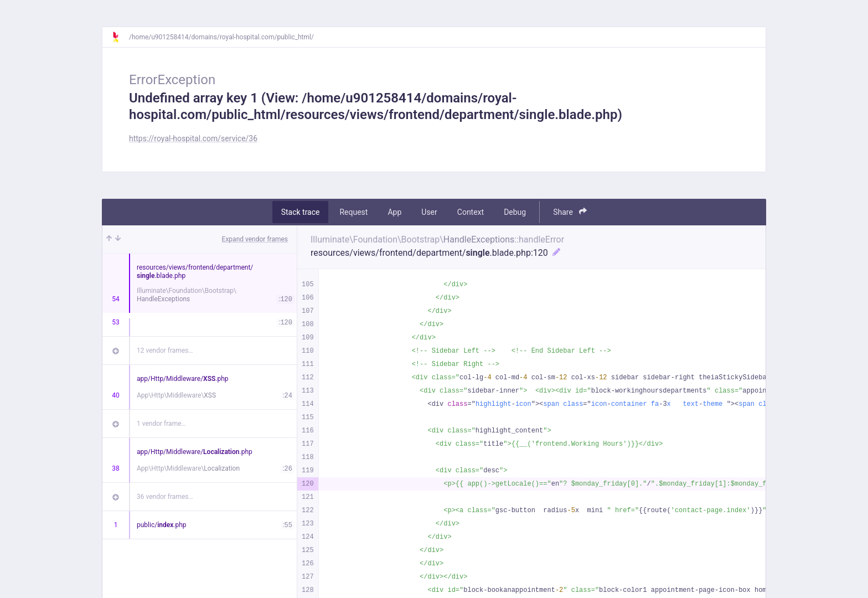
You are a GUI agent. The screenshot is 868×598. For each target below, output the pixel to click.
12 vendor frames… (165, 350)
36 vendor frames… (165, 497)
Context (471, 212)
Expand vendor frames (255, 239)
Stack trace (301, 212)
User (429, 212)
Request (353, 212)
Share (570, 212)
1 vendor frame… (161, 424)
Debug (515, 212)
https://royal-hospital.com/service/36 (193, 138)
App (394, 212)
